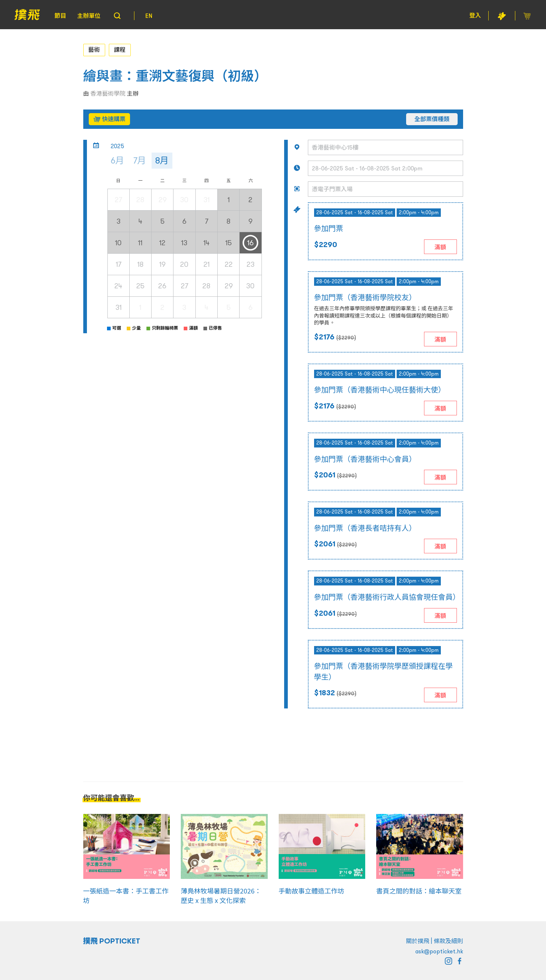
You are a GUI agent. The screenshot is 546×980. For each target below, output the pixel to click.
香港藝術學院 (108, 93)
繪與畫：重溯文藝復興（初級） (175, 76)
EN (149, 16)
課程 (120, 50)
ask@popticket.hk (439, 951)
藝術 (94, 50)
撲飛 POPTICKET (112, 941)
